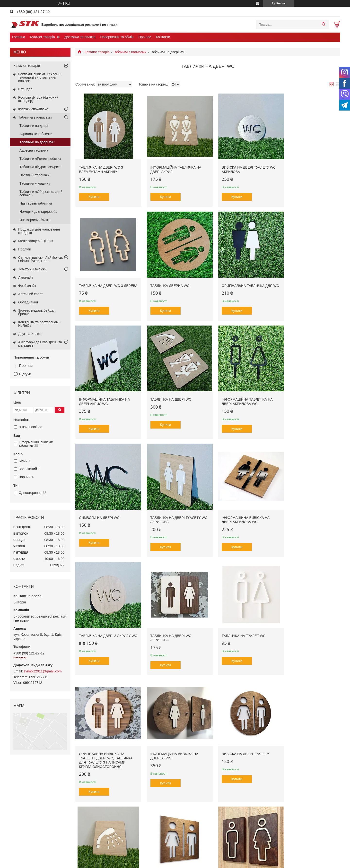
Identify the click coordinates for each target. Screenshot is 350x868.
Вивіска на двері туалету (170, 629)
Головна (19, 37)
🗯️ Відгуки (22, 374)
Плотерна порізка (193, 841)
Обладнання (28, 302)
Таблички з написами (130, 52)
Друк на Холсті (30, 334)
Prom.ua (198, 859)
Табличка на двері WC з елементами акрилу (101, 166)
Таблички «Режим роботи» (40, 159)
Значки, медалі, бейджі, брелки (37, 312)
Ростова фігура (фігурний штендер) (38, 99)
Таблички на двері (34, 126)
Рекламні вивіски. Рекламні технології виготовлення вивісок (40, 77)
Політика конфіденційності (225, 863)
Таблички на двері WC (37, 142)
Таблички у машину (35, 183)
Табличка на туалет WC (236, 507)
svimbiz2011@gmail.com (43, 671)
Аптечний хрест (31, 294)
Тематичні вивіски (32, 269)
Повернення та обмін (117, 37)
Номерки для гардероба (38, 212)
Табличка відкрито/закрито (40, 167)
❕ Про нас (23, 365)
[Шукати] (324, 25)
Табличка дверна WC (99, 278)
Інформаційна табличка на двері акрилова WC (104, 395)
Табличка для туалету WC (171, 744)
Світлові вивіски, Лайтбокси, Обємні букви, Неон (41, 259)
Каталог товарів (42, 37)
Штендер (25, 89)
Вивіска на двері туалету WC (309, 744)
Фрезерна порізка (193, 831)
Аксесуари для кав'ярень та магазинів (40, 344)
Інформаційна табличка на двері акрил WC (240, 280)
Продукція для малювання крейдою (39, 231)
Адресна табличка (34, 150)
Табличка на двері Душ (236, 629)
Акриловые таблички (36, 134)
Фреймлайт (27, 286)
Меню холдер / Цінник (36, 241)
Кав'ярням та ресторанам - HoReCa (39, 324)
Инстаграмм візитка (35, 220)
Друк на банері (191, 836)
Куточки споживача (33, 109)
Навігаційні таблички (36, 203)
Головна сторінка (27, 841)
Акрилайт (26, 277)
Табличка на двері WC (302, 278)
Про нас (145, 37)
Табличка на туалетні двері (307, 629)
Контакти (163, 37)
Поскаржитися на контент (187, 863)
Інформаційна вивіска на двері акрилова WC (306, 395)
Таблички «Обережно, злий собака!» (41, 193)
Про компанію (25, 836)
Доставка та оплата (80, 37)
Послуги (25, 249)
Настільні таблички (34, 175)
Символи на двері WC (167, 392)
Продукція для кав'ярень (118, 841)
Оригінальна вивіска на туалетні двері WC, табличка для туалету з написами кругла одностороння (308, 513)
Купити (94, 193)
